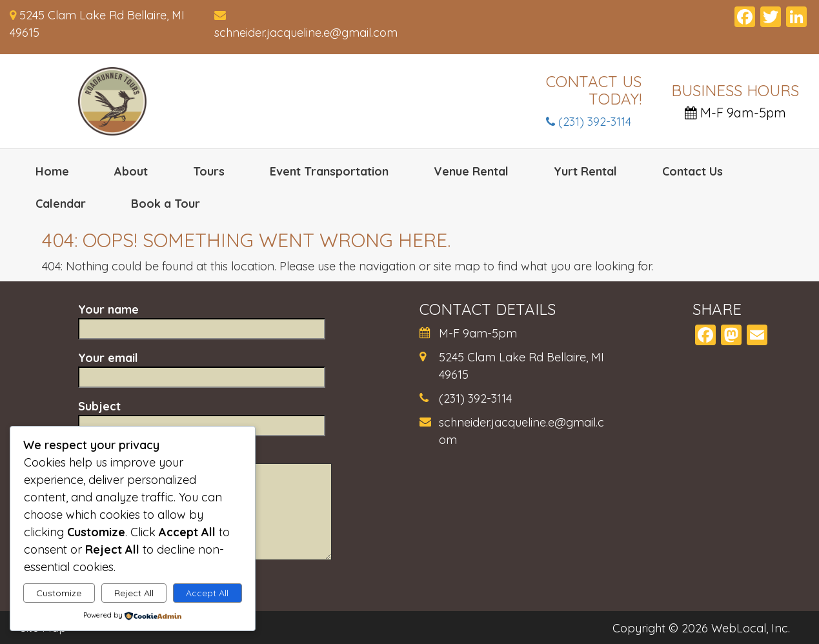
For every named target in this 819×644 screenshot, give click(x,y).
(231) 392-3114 (589, 122)
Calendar (61, 204)
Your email (202, 367)
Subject (202, 416)
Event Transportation (329, 171)
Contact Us (693, 171)
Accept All (207, 593)
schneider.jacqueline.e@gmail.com (306, 33)
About (131, 171)
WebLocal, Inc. (751, 628)
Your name (202, 319)
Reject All (134, 593)
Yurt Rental (585, 171)
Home (52, 171)
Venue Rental (471, 171)
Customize (59, 593)
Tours (209, 171)
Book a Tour (166, 204)
